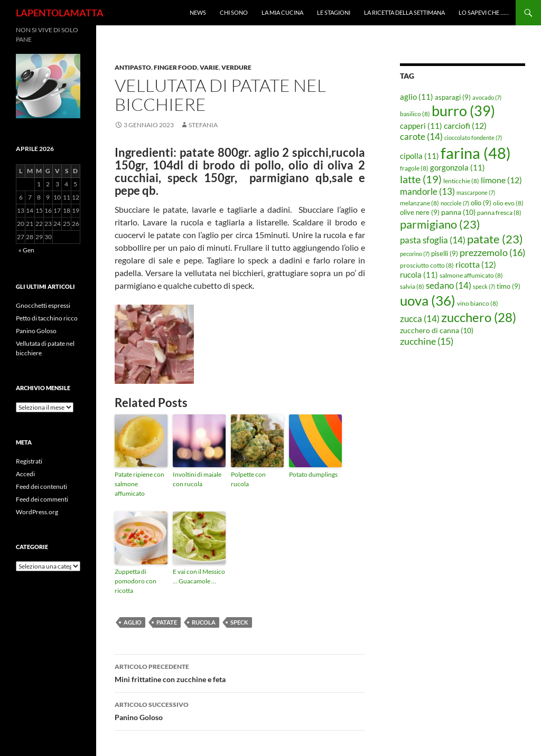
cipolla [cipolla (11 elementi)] (419, 156)
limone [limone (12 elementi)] (501, 180)
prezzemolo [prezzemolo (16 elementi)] (492, 252)
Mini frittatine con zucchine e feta (240, 672)
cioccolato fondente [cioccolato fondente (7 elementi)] (473, 138)
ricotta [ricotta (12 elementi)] (476, 264)
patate (167, 622)
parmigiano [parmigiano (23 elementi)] (440, 224)
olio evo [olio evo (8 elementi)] (508, 203)
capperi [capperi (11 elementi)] (421, 126)
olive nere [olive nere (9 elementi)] (420, 212)
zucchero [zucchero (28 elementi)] (479, 317)
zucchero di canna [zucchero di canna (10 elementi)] (437, 330)
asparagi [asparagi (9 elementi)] (453, 97)
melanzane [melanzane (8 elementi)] (419, 203)
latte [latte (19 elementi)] (421, 179)
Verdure (236, 67)
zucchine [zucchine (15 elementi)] (427, 341)
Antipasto (133, 67)
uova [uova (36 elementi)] (428, 300)
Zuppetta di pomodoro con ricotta (136, 581)
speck (239, 622)
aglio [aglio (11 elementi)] (417, 97)
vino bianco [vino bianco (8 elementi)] (478, 303)
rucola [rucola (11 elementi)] (419, 275)
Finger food (175, 67)
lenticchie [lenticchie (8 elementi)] (461, 181)
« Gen (26, 250)
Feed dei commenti (42, 499)
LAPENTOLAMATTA (60, 13)
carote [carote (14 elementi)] (421, 136)
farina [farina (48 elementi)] (476, 153)
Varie (209, 67)
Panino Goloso (240, 710)
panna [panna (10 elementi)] (458, 212)
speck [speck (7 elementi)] (484, 286)
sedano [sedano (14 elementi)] (449, 285)
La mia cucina (282, 12)
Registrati (29, 461)
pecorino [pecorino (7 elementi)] (415, 254)
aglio (133, 622)
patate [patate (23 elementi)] (495, 239)
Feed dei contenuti (41, 486)
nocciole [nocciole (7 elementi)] (455, 203)
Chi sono (234, 12)
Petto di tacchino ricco (47, 318)
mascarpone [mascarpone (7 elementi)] (476, 192)
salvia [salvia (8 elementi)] (412, 286)
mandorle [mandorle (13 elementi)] (427, 192)
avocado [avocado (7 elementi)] (487, 97)
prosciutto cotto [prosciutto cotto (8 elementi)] (427, 265)
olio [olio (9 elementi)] (481, 203)
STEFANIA (203, 125)
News (198, 12)
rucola (204, 622)
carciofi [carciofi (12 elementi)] (465, 126)
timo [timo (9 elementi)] (509, 286)
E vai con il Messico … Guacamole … (199, 576)
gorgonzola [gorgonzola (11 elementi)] (458, 167)
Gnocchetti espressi (43, 305)
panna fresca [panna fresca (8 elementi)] (499, 212)
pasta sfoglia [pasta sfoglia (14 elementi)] (433, 240)
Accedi (25, 474)
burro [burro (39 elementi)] (463, 111)
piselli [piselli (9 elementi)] (445, 253)
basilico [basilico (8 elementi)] (415, 114)
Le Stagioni (334, 12)
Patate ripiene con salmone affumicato (139, 484)
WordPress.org (37, 512)
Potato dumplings (313, 474)
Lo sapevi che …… (484, 12)
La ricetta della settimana (404, 12)
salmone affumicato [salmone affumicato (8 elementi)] (471, 275)
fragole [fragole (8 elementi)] (414, 168)
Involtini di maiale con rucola (197, 479)
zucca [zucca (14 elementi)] (420, 319)
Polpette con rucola (248, 479)
